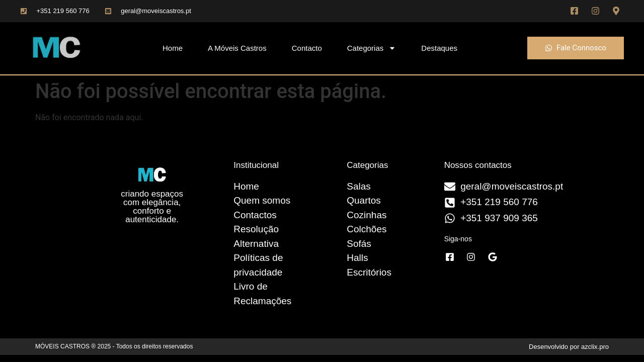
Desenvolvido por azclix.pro (569, 347)
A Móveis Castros (237, 48)
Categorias (372, 48)
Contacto (307, 48)
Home (173, 48)
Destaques (439, 48)
